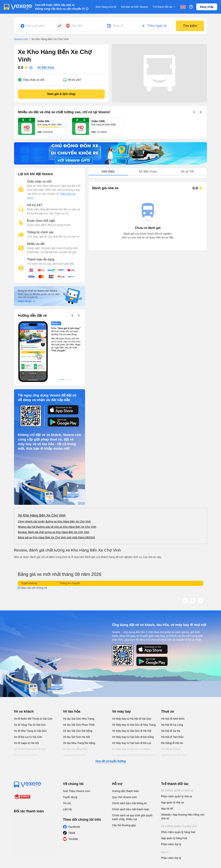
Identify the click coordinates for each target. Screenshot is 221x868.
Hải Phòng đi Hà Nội (173, 698)
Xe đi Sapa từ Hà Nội (26, 686)
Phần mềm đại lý (171, 787)
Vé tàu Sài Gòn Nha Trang (79, 662)
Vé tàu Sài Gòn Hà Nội (76, 680)
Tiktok (72, 776)
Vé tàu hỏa (72, 654)
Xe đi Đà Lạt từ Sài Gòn (28, 680)
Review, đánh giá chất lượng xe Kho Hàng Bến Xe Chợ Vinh (54, 475)
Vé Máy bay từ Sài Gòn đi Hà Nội (132, 674)
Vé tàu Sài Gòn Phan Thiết (79, 668)
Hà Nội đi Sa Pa (171, 674)
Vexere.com (21, 39)
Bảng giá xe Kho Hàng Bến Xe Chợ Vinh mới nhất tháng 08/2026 (56, 480)
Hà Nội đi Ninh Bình (173, 662)
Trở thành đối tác (164, 7)
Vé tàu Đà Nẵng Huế (75, 692)
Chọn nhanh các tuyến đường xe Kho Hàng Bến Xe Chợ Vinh (54, 464)
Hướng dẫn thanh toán (125, 734)
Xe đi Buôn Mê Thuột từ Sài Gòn (33, 662)
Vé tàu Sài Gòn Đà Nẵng (78, 674)
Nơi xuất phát (35, 26)
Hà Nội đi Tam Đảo (172, 680)
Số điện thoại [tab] (148, 171)
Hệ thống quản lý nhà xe (177, 734)
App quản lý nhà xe (173, 745)
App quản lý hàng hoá (174, 781)
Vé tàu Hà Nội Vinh (74, 698)
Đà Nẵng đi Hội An (172, 686)
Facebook (74, 770)
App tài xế (167, 752)
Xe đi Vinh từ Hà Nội (26, 698)
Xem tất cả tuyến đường (110, 704)
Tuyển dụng (70, 740)
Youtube (73, 782)
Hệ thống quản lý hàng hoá (179, 769)
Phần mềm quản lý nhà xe (177, 739)
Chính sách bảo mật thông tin (129, 746)
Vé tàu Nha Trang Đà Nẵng (79, 686)
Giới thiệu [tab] (108, 171)
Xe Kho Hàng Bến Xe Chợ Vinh (42, 458)
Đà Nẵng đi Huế (171, 692)
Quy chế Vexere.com (124, 740)
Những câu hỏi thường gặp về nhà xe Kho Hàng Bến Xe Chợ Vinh (57, 470)
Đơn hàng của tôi (106, 7)
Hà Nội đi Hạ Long (172, 668)
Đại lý (165, 795)
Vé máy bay (121, 654)
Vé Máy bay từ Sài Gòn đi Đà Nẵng (133, 680)
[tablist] (148, 172)
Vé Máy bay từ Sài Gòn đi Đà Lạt (132, 686)
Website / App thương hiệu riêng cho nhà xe (183, 760)
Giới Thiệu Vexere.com (77, 734)
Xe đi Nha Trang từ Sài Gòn (30, 674)
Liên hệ (67, 752)
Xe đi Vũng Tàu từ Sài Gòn (30, 668)
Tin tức (67, 746)
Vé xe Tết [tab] (187, 171)
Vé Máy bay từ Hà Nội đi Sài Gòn (132, 662)
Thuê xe (168, 654)
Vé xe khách (24, 654)
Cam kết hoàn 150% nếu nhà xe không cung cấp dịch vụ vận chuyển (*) (60, 7)
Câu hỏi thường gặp (124, 768)
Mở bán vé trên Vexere (134, 7)
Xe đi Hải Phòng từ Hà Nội (30, 692)
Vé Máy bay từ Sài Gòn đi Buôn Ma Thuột (133, 700)
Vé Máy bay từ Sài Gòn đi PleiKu (131, 692)
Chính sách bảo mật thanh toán (131, 752)
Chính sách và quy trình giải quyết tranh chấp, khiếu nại (132, 760)
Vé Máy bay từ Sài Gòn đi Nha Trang (134, 668)
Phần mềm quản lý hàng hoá (178, 775)
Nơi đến (77, 26)
